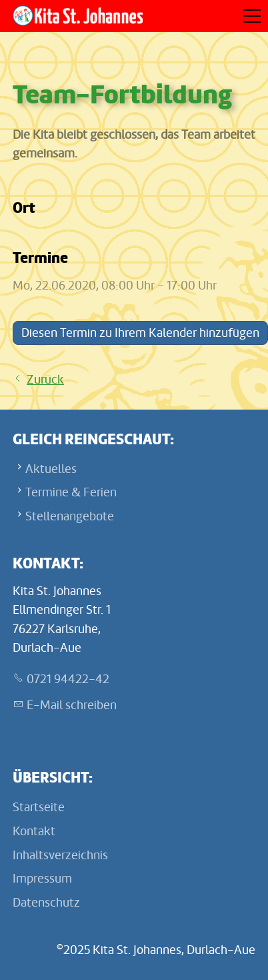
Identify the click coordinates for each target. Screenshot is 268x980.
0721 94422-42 (68, 679)
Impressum (42, 879)
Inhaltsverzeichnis (60, 855)
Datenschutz (46, 903)
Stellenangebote (70, 516)
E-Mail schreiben (72, 705)
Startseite (39, 807)
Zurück (45, 380)
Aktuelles (51, 469)
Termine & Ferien (71, 492)
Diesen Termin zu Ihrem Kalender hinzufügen (140, 333)
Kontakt (34, 831)
